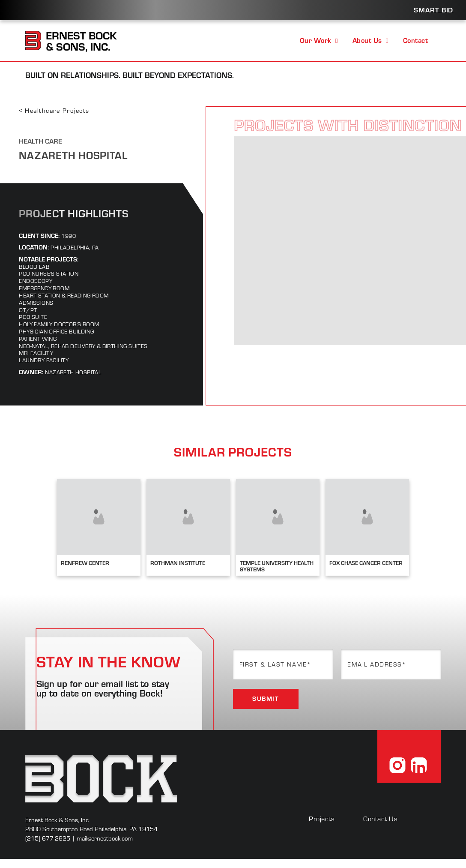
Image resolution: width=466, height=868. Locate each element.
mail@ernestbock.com (105, 838)
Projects (322, 819)
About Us (370, 40)
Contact (415, 40)
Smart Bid (433, 10)
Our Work (319, 40)
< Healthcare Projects (54, 110)
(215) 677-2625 (48, 838)
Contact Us (380, 819)
